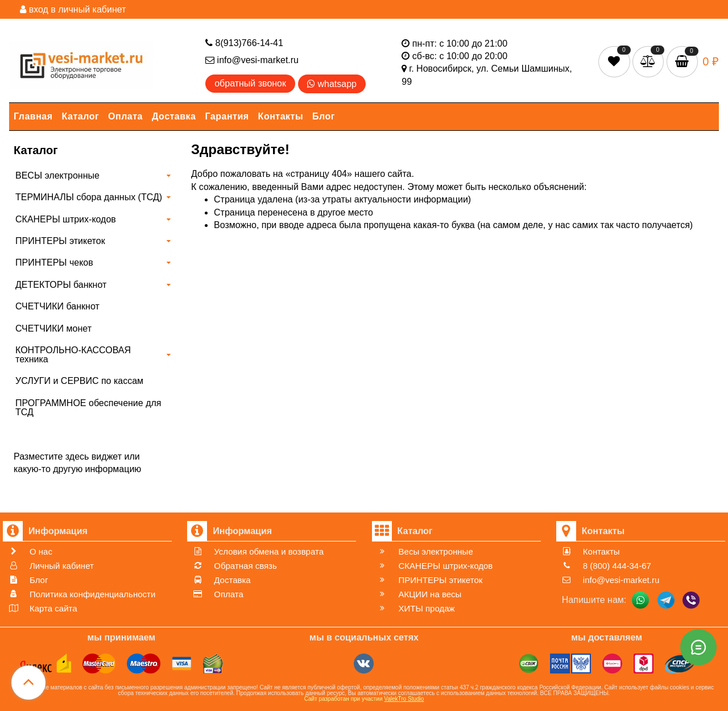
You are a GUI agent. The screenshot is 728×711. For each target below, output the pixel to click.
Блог (324, 116)
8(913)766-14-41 (244, 43)
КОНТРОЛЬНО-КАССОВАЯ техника (73, 355)
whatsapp (332, 84)
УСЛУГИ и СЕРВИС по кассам (79, 381)
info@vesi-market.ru (252, 60)
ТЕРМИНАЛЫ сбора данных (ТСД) (89, 197)
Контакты (281, 116)
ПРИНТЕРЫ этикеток (60, 241)
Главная (33, 116)
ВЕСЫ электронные (57, 175)
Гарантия (227, 116)
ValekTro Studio (404, 699)
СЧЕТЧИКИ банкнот (57, 306)
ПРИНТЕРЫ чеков (54, 263)
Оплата (125, 116)
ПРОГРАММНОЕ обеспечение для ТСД (88, 408)
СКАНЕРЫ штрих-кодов (66, 219)
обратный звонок (250, 83)
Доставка (174, 116)
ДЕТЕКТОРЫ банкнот (61, 285)
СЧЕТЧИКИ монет (53, 328)
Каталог (80, 116)
